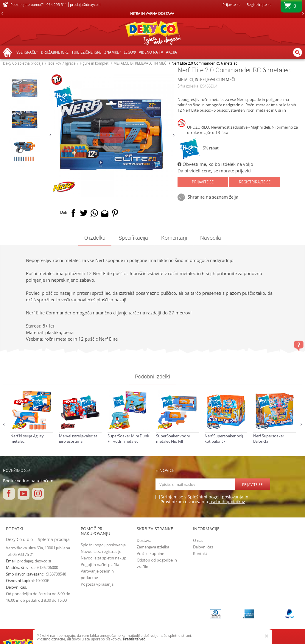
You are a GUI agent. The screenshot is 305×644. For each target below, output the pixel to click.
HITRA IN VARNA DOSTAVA (152, 13)
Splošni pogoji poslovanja (103, 545)
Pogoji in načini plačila (100, 565)
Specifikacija (133, 238)
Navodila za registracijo (101, 551)
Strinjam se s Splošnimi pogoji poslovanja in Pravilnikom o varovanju (204, 499)
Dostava (144, 540)
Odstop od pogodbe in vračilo (157, 563)
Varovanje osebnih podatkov (97, 574)
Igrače (70, 63)
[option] (152, 13)
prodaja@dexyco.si (34, 561)
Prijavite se (203, 182)
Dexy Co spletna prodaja (23, 63)
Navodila (211, 238)
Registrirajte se (259, 4)
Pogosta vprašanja (97, 584)
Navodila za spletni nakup (104, 558)
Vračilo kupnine (150, 553)
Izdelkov (54, 63)
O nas (198, 540)
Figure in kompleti (95, 63)
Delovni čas (203, 547)
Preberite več (134, 639)
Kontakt (200, 553)
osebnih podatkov (227, 502)
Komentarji (174, 238)
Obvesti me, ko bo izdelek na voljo (215, 164)
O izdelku (95, 238)
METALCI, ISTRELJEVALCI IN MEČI (140, 63)
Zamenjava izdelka (153, 547)
